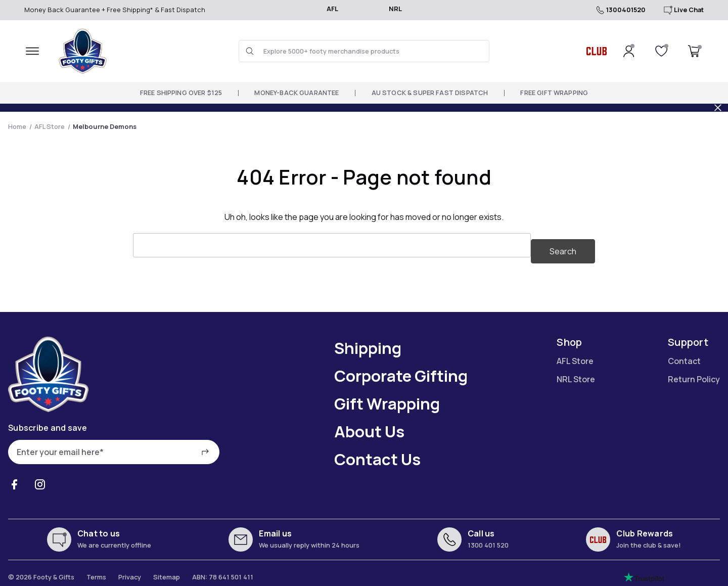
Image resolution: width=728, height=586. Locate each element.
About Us (369, 425)
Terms (96, 571)
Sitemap (167, 571)
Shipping (368, 342)
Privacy (130, 571)
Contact (684, 355)
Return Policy (694, 373)
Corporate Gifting (401, 370)
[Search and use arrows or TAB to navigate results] (364, 51)
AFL (332, 9)
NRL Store (576, 373)
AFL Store (575, 355)
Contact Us (377, 453)
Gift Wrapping (387, 397)
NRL (395, 9)
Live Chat (683, 10)
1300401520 (620, 10)
